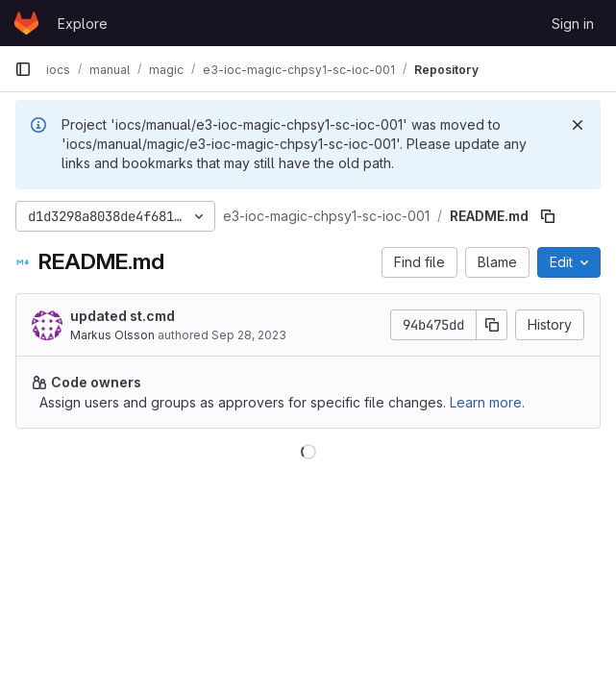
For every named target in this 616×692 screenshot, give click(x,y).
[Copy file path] (548, 216)
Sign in (573, 24)
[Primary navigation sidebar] (23, 69)
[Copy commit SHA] (492, 325)
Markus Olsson (112, 335)
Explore (83, 24)
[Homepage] (26, 23)
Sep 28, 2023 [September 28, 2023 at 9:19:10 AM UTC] (249, 335)
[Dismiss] (578, 125)
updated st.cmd (123, 316)
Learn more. (487, 402)
